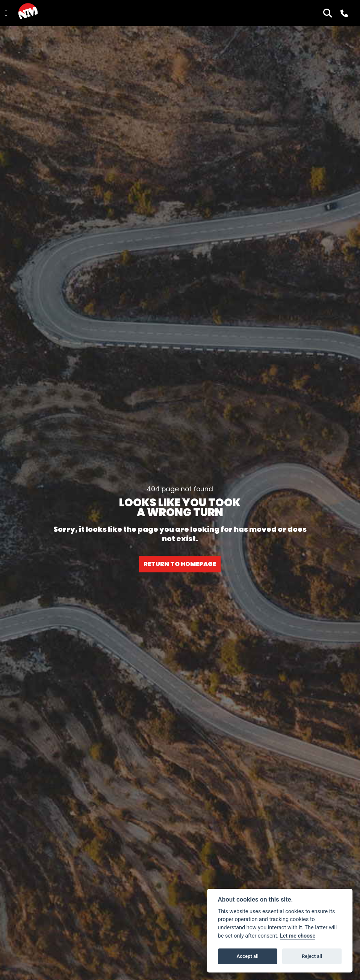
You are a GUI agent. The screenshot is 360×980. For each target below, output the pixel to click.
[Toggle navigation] (6, 13)
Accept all (248, 956)
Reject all (312, 956)
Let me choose (298, 936)
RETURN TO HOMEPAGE (180, 564)
